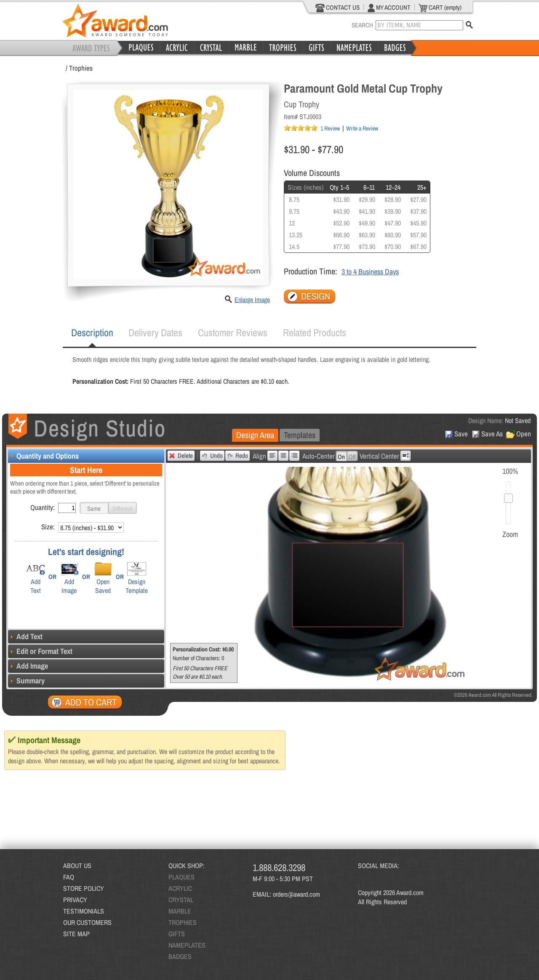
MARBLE (180, 911)
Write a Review (362, 128)
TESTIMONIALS (84, 911)
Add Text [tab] (25, 636)
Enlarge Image (252, 300)
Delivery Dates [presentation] (155, 332)
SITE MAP (76, 934)
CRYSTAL (181, 900)
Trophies (81, 68)
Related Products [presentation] (315, 332)
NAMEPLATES (187, 945)
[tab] (92, 333)
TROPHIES (183, 922)
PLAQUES (181, 877)
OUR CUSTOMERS (87, 922)
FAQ (69, 877)
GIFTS (177, 934)
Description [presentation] (92, 332)
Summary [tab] (26, 681)
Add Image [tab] (28, 666)
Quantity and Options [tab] (43, 456)
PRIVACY (75, 900)
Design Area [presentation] (255, 435)
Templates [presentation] (300, 435)
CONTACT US (338, 8)
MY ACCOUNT (389, 8)
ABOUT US (77, 866)
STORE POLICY (84, 888)
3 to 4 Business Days (370, 272)
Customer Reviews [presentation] (233, 332)
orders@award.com (296, 894)
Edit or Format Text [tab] (40, 651)
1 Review (330, 128)
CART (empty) (440, 8)
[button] (94, 508)
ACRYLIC (180, 888)
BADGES (180, 956)
